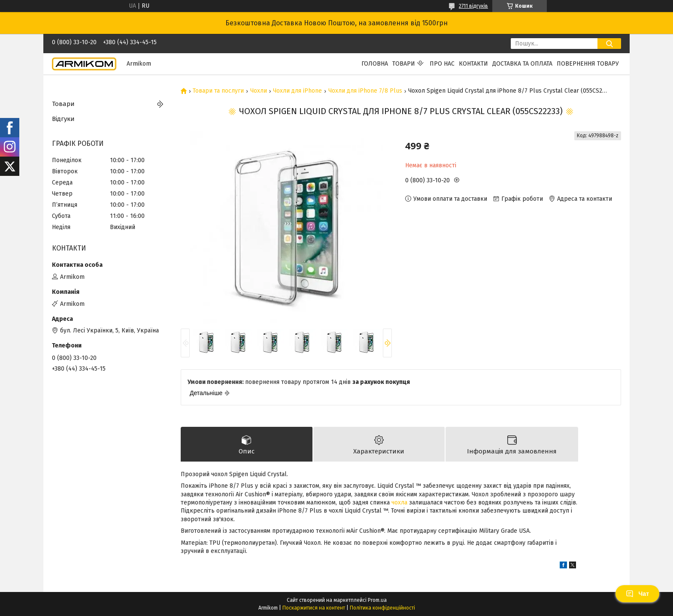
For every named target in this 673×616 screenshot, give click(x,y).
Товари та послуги (218, 91)
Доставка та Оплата (522, 64)
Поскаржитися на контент (314, 608)
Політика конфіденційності (382, 608)
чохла (399, 503)
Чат (637, 594)
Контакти (473, 64)
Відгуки (63, 119)
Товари (404, 64)
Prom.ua (377, 600)
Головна (375, 64)
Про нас (442, 64)
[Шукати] (609, 44)
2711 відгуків (473, 6)
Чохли (259, 91)
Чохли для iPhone (297, 91)
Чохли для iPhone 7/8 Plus (365, 91)
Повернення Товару (588, 64)
